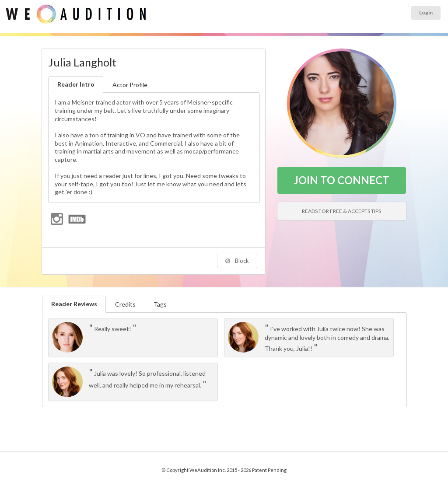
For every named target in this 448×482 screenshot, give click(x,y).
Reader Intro (76, 84)
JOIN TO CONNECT (341, 180)
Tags (160, 304)
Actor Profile (130, 85)
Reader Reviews (74, 304)
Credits (125, 304)
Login (426, 12)
